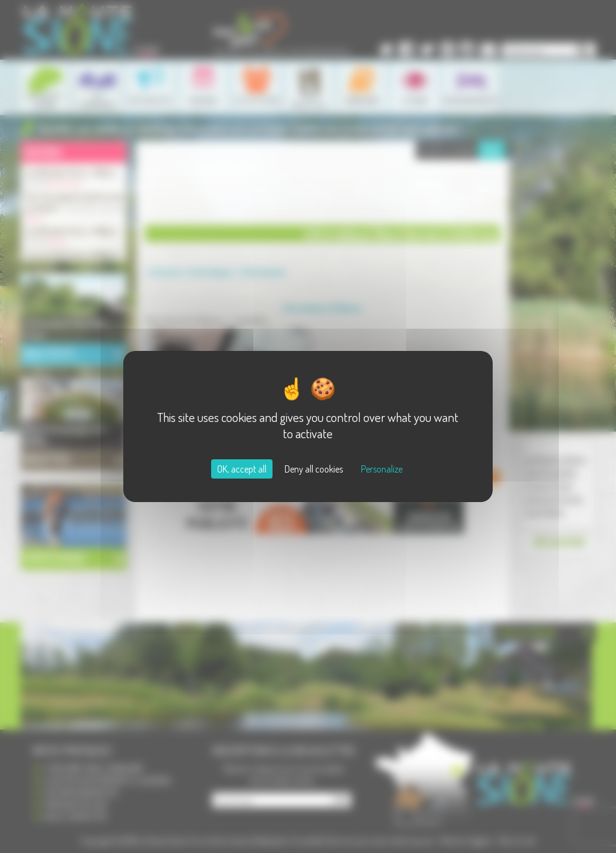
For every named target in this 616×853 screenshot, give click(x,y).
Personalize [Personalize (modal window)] (382, 469)
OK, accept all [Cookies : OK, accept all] (242, 469)
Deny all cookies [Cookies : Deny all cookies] (314, 469)
